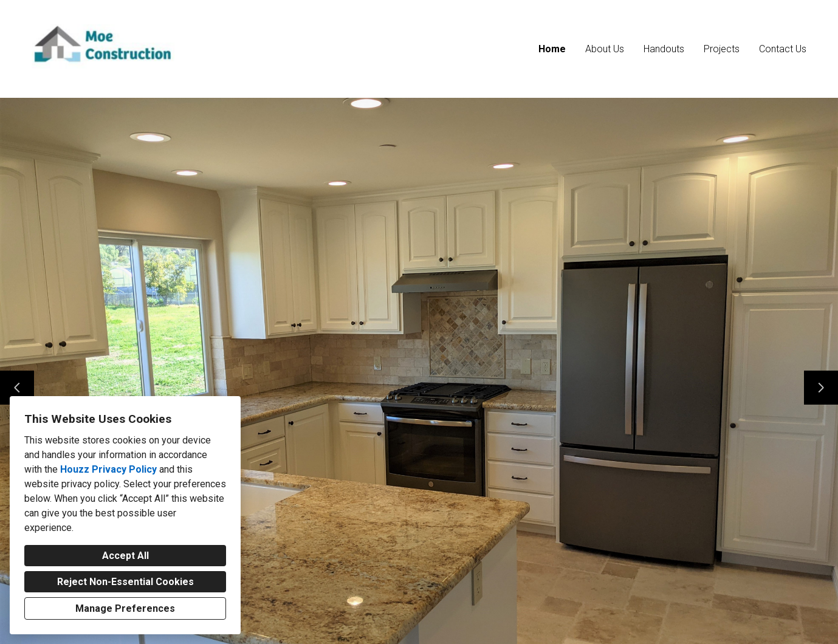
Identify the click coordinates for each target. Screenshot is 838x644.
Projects (722, 49)
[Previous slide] (17, 388)
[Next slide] (821, 388)
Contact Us (783, 49)
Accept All (125, 556)
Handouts (664, 49)
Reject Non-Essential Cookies (125, 582)
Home (552, 49)
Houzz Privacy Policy (108, 469)
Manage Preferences (125, 608)
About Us (605, 49)
